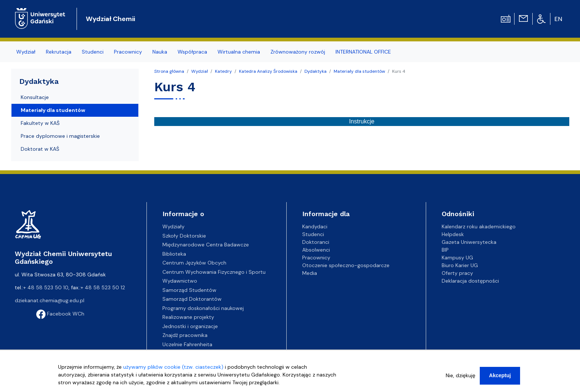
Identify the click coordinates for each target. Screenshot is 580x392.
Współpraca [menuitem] (192, 52)
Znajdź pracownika (185, 335)
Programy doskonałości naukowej (203, 308)
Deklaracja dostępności (470, 281)
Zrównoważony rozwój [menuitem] (298, 52)
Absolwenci (316, 250)
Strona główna (169, 71)
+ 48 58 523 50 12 (103, 287)
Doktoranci (316, 242)
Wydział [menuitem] (26, 52)
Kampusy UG (457, 258)
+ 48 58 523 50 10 (46, 287)
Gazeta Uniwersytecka (469, 242)
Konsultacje (35, 97)
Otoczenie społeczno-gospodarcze (346, 265)
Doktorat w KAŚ (40, 149)
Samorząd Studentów (189, 290)
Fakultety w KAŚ (40, 123)
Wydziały (173, 226)
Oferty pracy (457, 273)
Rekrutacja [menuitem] (59, 52)
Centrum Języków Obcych (194, 263)
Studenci (313, 234)
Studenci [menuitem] (93, 52)
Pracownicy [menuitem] (128, 52)
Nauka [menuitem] (160, 52)
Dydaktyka (316, 71)
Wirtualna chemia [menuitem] (239, 52)
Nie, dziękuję (461, 377)
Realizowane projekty (188, 317)
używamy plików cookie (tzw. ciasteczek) (173, 368)
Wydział (200, 71)
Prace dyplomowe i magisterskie (60, 136)
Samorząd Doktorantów (192, 299)
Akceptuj (500, 377)
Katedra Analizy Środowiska (268, 71)
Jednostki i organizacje (190, 326)
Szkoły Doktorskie (184, 236)
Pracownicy (316, 258)
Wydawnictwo (180, 281)
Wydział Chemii (110, 19)
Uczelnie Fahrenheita (187, 344)
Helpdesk (453, 234)
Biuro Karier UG (460, 265)
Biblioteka (174, 254)
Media (310, 273)
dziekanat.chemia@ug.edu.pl (50, 300)
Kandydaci (315, 226)
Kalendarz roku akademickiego (479, 226)
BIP (445, 250)
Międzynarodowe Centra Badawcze (206, 245)
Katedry (223, 71)
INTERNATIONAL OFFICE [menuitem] (363, 52)
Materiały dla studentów (359, 71)
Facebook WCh (60, 314)
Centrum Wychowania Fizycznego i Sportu (214, 272)
